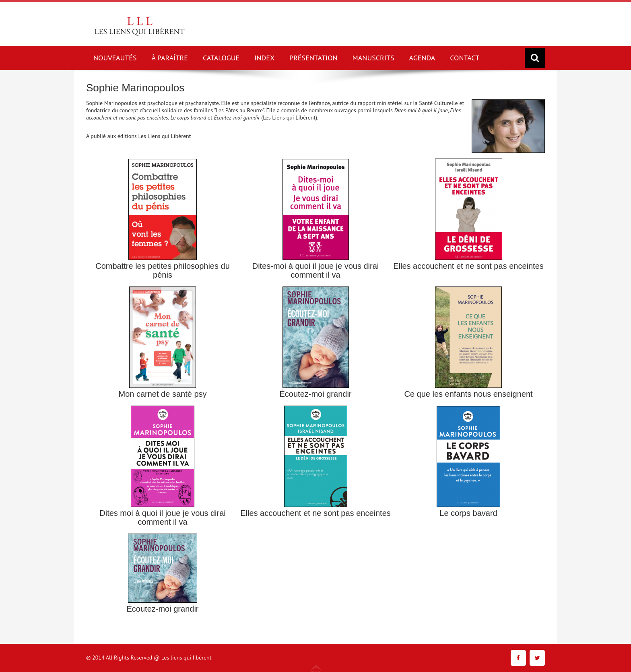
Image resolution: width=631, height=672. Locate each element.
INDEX (264, 58)
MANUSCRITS (373, 58)
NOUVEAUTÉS (115, 58)
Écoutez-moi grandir (316, 394)
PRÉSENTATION (313, 58)
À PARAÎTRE (170, 58)
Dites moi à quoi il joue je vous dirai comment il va (163, 517)
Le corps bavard (468, 513)
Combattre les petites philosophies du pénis (163, 270)
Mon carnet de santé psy (162, 394)
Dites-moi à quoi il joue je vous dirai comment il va (316, 270)
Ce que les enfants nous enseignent (468, 394)
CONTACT (465, 58)
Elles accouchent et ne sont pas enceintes (468, 266)
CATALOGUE (221, 58)
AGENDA (422, 58)
